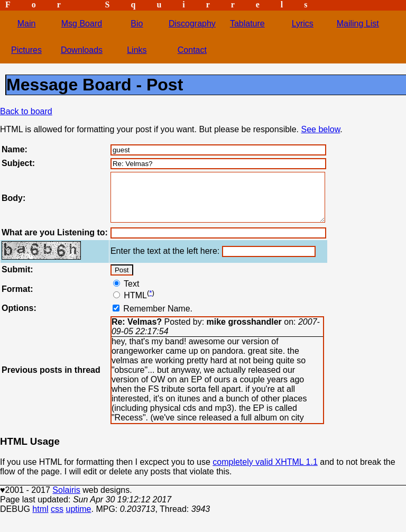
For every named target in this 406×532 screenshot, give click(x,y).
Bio (137, 24)
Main (27, 24)
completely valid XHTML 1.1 (265, 471)
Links (137, 50)
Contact (192, 50)
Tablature (247, 24)
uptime (78, 519)
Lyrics (303, 24)
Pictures (26, 50)
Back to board (26, 111)
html (40, 519)
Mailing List (358, 24)
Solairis (66, 499)
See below (320, 129)
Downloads (82, 50)
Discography (192, 24)
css (57, 519)
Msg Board (82, 24)
